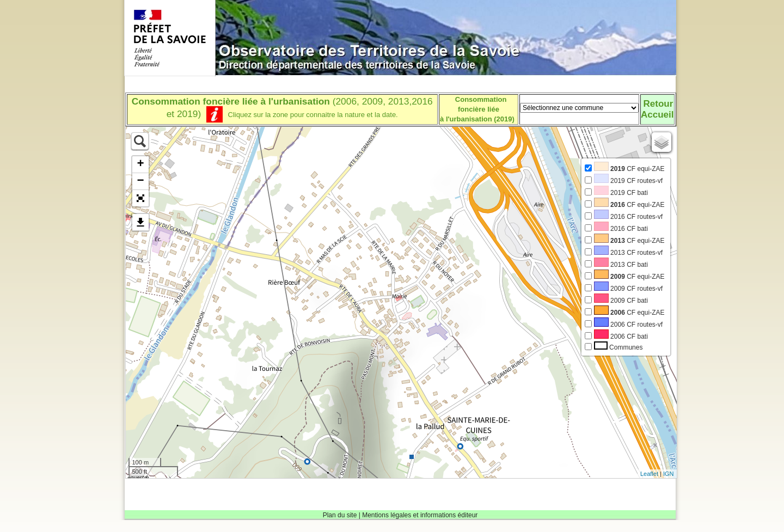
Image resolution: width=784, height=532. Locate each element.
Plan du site (340, 515)
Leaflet (649, 474)
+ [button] (140, 164)
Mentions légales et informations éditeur (420, 515)
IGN (669, 474)
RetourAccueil (657, 109)
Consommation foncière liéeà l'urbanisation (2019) (477, 109)
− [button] (140, 181)
